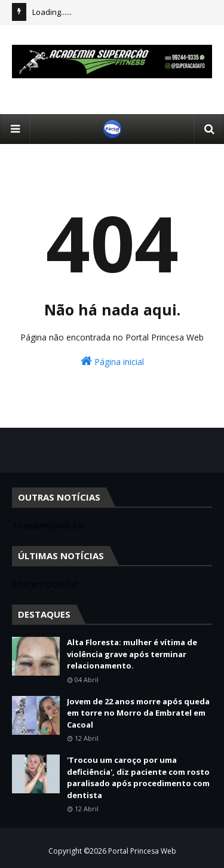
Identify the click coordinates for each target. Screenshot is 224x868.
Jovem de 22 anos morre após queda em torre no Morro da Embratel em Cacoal (138, 713)
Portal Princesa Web (142, 851)
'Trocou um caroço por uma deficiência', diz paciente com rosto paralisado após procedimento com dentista (138, 777)
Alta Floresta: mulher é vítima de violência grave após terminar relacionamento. (132, 654)
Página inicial (112, 361)
